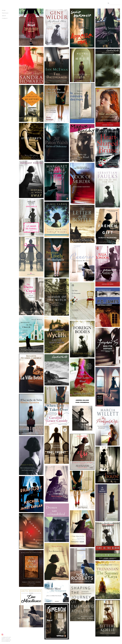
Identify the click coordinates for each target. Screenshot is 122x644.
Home (4, 10)
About (4, 16)
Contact (5, 18)
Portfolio (5, 13)
